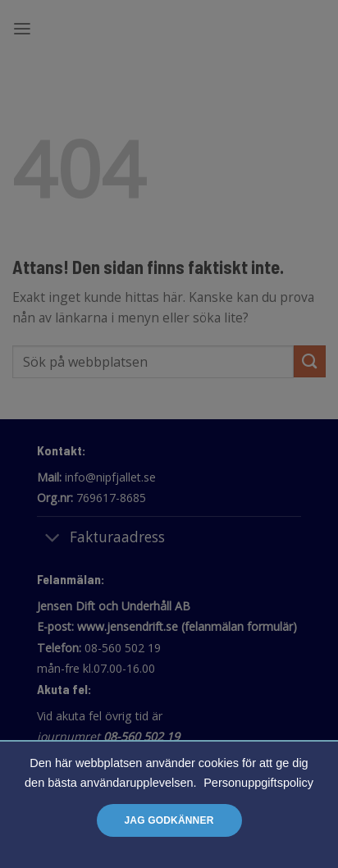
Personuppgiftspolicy (258, 783)
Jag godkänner (169, 820)
